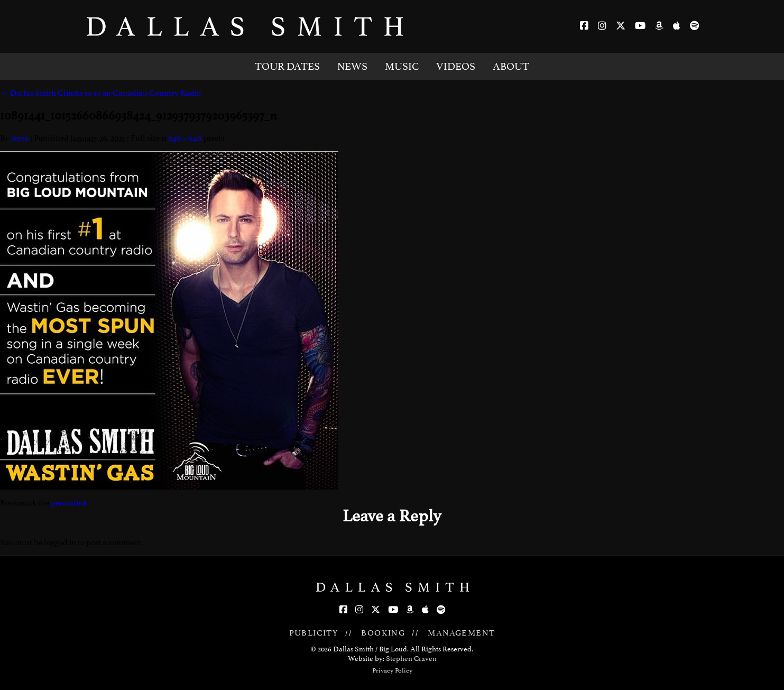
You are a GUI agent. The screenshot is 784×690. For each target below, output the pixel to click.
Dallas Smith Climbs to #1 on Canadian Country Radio (100, 93)
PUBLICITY (314, 633)
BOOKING (383, 633)
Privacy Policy (392, 670)
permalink (69, 503)
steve (20, 138)
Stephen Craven (411, 659)
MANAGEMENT (461, 633)
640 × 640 (185, 138)
